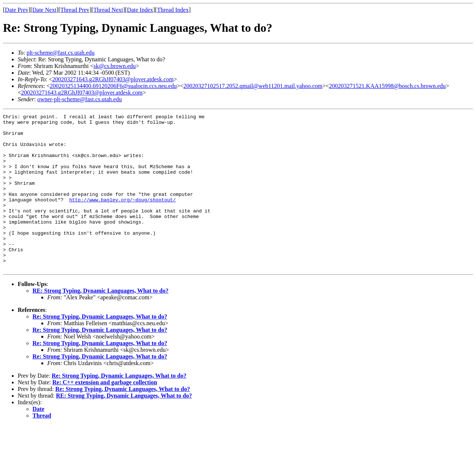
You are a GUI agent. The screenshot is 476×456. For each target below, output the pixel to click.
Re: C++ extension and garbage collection (105, 413)
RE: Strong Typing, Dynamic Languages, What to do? (100, 322)
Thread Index (173, 10)
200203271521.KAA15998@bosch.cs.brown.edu (387, 86)
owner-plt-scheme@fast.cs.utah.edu (80, 99)
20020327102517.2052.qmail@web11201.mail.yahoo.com (253, 86)
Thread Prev (75, 10)
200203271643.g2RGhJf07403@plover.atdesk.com (113, 79)
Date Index (140, 10)
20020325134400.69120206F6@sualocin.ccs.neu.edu (113, 86)
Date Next (44, 10)
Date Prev (17, 10)
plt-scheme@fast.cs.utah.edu (61, 53)
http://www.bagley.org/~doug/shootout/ (122, 217)
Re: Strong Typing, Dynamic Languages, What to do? (100, 348)
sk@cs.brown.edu (114, 66)
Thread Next (108, 10)
